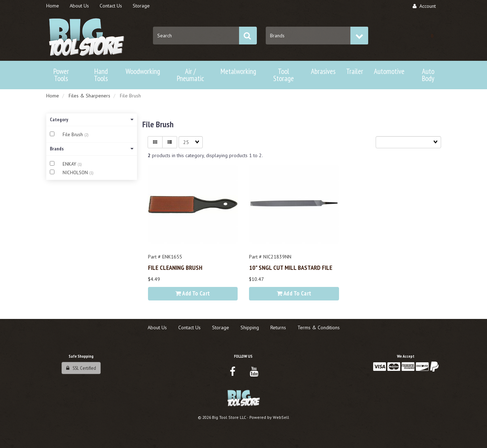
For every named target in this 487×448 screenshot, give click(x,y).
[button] (432, 36)
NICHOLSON (76, 173)
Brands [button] (92, 149)
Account (424, 6)
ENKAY (70, 164)
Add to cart (193, 293)
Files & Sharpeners (89, 96)
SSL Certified (81, 368)
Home (53, 96)
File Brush (73, 135)
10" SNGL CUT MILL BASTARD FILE (291, 267)
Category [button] (92, 119)
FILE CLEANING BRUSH (175, 267)
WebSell (281, 417)
